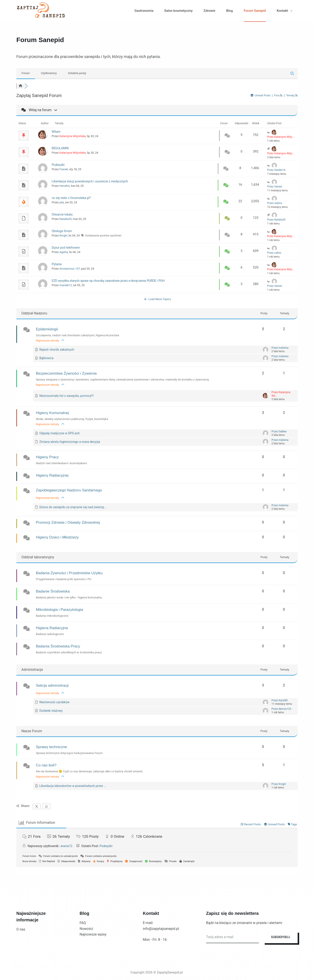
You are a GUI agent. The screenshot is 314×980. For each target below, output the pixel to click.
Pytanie (57, 264)
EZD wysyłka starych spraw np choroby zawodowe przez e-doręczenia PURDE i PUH (108, 281)
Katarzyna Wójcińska (73, 136)
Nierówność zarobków (54, 702)
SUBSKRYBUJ (280, 937)
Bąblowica (46, 358)
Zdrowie (209, 11)
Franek (64, 169)
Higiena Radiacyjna (52, 628)
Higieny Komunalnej (52, 413)
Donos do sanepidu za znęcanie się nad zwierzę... (73, 507)
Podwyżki (58, 165)
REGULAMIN (60, 148)
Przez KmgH (279, 784)
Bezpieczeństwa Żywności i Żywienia (66, 373)
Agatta (64, 252)
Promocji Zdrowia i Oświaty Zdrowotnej (68, 522)
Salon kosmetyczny (178, 11)
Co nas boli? (46, 765)
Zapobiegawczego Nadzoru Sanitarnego (69, 490)
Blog (229, 11)
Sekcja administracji (52, 685)
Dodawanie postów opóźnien (103, 235)
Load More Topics (157, 299)
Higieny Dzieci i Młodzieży (57, 537)
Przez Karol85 (280, 700)
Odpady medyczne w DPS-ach (59, 433)
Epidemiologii (47, 329)
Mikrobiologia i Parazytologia (59, 610)
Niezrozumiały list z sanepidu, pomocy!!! (66, 396)
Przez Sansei (275, 187)
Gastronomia (144, 11)
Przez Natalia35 (276, 220)
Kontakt (285, 11)
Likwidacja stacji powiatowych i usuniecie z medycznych (90, 181)
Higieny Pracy (47, 457)
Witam (56, 132)
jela (62, 202)
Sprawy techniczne (51, 747)
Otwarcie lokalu (62, 214)
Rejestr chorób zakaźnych (57, 350)
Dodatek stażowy (51, 711)
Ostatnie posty (77, 73)
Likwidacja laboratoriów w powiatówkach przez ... (73, 786)
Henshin (65, 186)
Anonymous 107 (70, 269)
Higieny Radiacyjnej (52, 475)
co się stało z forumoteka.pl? (71, 198)
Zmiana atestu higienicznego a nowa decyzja (70, 442)
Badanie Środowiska (53, 591)
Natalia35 (66, 219)
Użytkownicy (49, 73)
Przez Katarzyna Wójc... (281, 137)
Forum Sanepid (255, 11)
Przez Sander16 (276, 170)
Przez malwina (280, 348)
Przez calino (274, 253)
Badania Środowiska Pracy (58, 646)
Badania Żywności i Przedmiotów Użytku (69, 573)
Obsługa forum (62, 231)
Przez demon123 (281, 709)
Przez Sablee (279, 431)
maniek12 (66, 285)
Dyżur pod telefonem (66, 248)
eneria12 (67, 846)
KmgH (63, 235)
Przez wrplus (275, 203)
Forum (26, 73)
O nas (21, 929)
